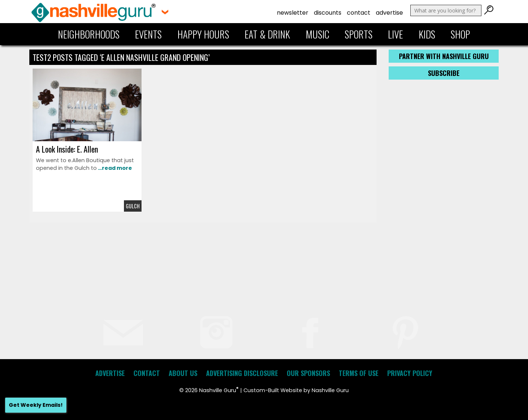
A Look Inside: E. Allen (67, 149)
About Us (183, 373)
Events (148, 34)
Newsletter (293, 13)
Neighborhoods (89, 34)
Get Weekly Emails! (36, 405)
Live (395, 34)
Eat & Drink (267, 34)
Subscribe (444, 73)
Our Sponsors (308, 373)
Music (318, 34)
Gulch (133, 206)
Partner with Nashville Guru (444, 56)
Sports (359, 34)
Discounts (328, 13)
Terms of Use (359, 373)
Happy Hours (203, 34)
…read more (114, 168)
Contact (359, 13)
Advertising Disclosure (242, 373)
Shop (460, 34)
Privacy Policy (410, 373)
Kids (427, 34)
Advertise (389, 13)
